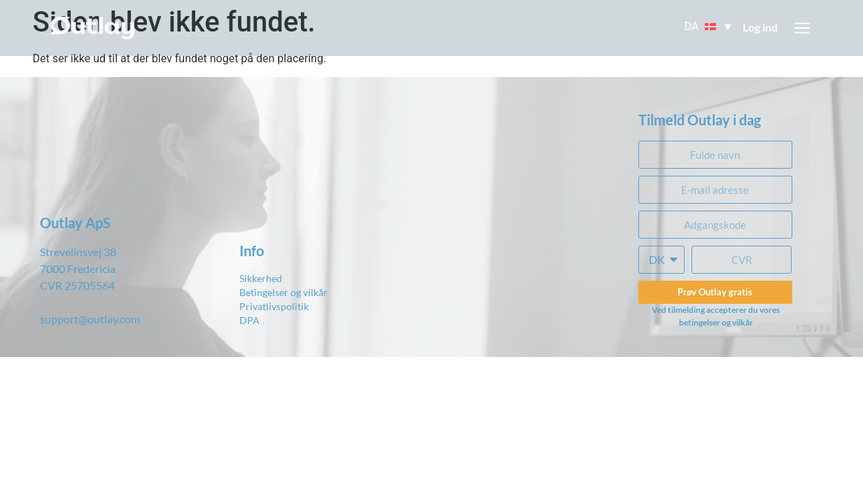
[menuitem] (709, 27)
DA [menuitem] (692, 27)
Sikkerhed (261, 278)
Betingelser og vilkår (283, 292)
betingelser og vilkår (716, 322)
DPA (250, 320)
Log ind (760, 27)
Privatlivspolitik (274, 306)
